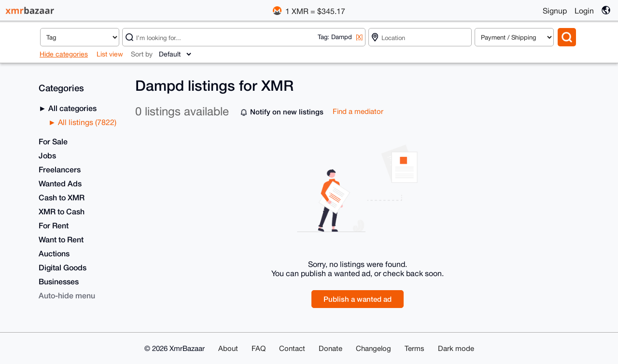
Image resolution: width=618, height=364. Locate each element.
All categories (71, 108)
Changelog (373, 348)
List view (110, 54)
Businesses (59, 281)
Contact (292, 348)
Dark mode (456, 348)
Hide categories (64, 54)
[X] (359, 37)
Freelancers (60, 169)
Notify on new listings (287, 112)
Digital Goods (63, 267)
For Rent (54, 225)
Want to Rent (61, 239)
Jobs (47, 155)
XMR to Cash (62, 211)
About (228, 348)
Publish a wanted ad (358, 299)
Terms (414, 348)
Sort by (142, 54)
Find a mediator (358, 111)
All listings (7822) (86, 122)
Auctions (54, 253)
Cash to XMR (62, 197)
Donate (330, 348)
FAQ (259, 348)
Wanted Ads (60, 183)
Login (584, 11)
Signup (555, 11)
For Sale (53, 141)
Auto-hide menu (67, 295)
